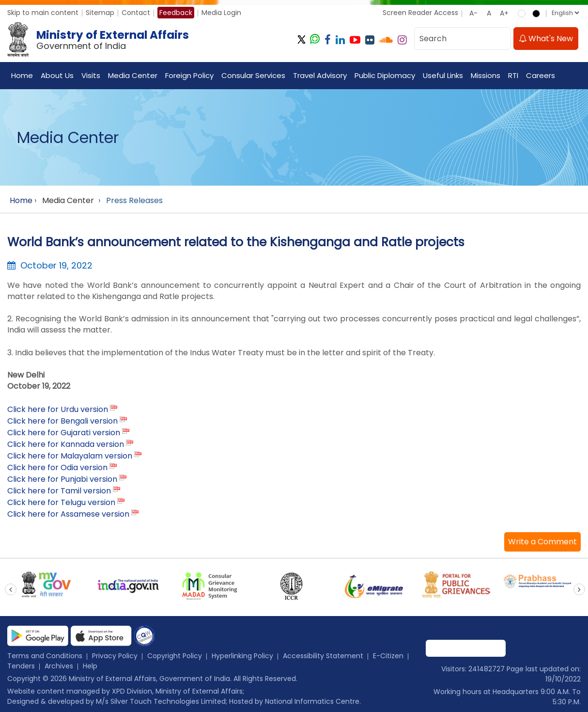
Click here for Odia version (57, 467)
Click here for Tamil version (59, 491)
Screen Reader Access (420, 13)
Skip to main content (43, 13)
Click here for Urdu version (58, 409)
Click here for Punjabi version (62, 479)
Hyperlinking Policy (242, 656)
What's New (546, 39)
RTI (513, 75)
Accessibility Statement (323, 656)
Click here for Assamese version (68, 514)
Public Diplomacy (385, 75)
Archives (59, 666)
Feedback (176, 13)
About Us (57, 75)
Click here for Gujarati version (64, 433)
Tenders (21, 666)
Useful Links (443, 75)
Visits (91, 75)
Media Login (221, 13)
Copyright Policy (175, 656)
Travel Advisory (320, 75)
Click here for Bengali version (62, 421)
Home (22, 75)
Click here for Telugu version (61, 502)
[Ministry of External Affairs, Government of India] (100, 40)
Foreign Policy (189, 75)
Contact (136, 13)
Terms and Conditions (45, 656)
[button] (542, 542)
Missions (486, 75)
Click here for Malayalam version (70, 456)
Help (90, 666)
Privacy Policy (115, 656)
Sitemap (100, 13)
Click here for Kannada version (66, 444)
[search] (501, 39)
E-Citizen (388, 656)
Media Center (133, 75)
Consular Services (253, 75)
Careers (541, 75)
